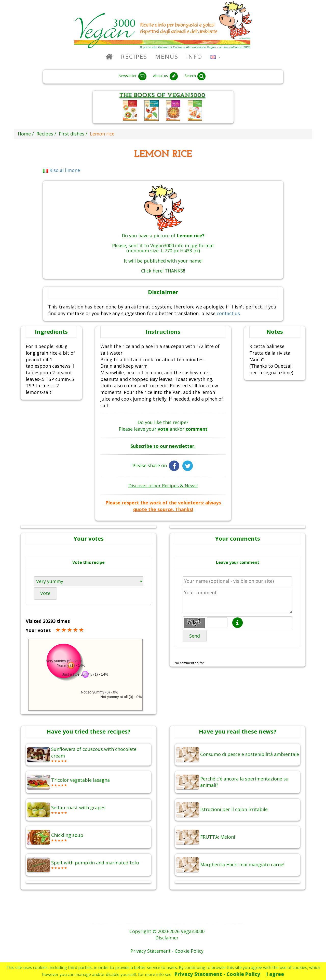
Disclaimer (167, 938)
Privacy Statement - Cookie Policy (217, 974)
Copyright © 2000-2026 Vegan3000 (167, 931)
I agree (275, 974)
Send (195, 636)
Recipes (134, 57)
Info (194, 57)
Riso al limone (62, 170)
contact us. (229, 313)
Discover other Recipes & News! (163, 486)
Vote (45, 593)
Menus (167, 57)
